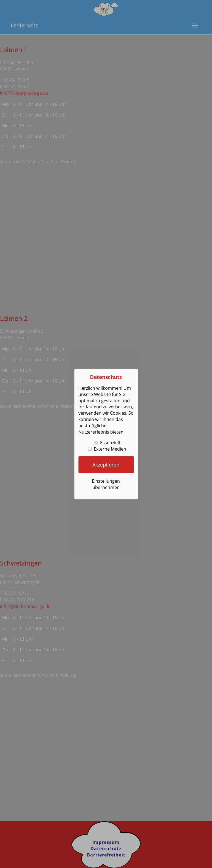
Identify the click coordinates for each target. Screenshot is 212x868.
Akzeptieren (106, 465)
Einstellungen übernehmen (106, 484)
